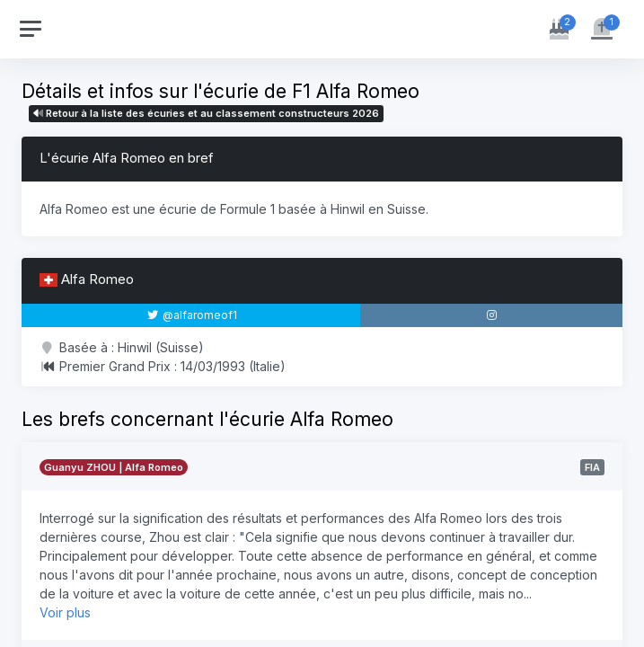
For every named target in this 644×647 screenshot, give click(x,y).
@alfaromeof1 (192, 315)
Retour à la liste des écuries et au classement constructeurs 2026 (206, 113)
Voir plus (65, 612)
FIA (592, 467)
